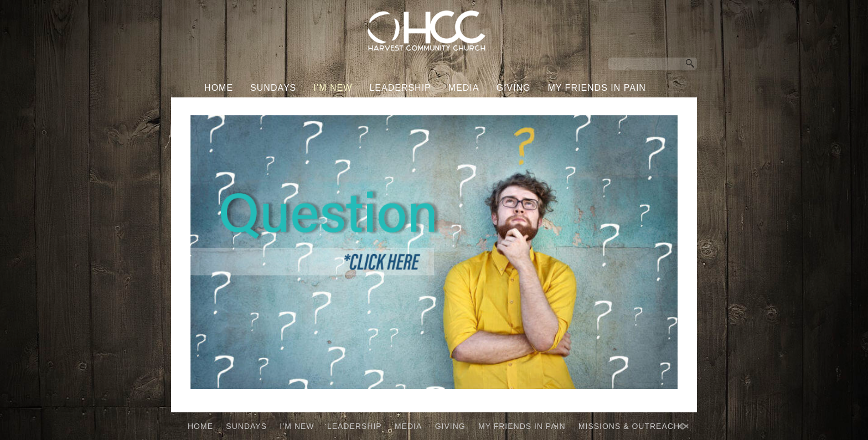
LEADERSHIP (400, 88)
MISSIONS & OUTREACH (425, 109)
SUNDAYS (273, 88)
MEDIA (464, 88)
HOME (219, 88)
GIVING (513, 88)
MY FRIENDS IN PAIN (596, 88)
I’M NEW (333, 88)
